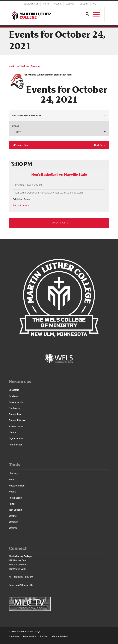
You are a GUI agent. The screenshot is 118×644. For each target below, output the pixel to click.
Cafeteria (13, 396)
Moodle (58, 4)
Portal (46, 4)
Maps (12, 480)
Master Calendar (17, 486)
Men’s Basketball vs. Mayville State (59, 175)
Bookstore (14, 390)
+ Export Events (59, 223)
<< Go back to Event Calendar (25, 66)
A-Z (95, 4)
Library (12, 433)
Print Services (16, 445)
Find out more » (21, 205)
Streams (84, 4)
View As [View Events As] (15, 126)
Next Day (100, 145)
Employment (15, 408)
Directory (13, 474)
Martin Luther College (31, 632)
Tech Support (15, 510)
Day (16, 132)
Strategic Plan (31, 4)
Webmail (71, 4)
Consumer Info (16, 402)
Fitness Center (16, 427)
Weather (13, 516)
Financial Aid (15, 414)
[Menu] (94, 14)
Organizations (16, 439)
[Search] (86, 14)
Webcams (14, 522)
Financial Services (18, 420)
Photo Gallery (16, 498)
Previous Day (20, 145)
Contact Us (27, 585)
